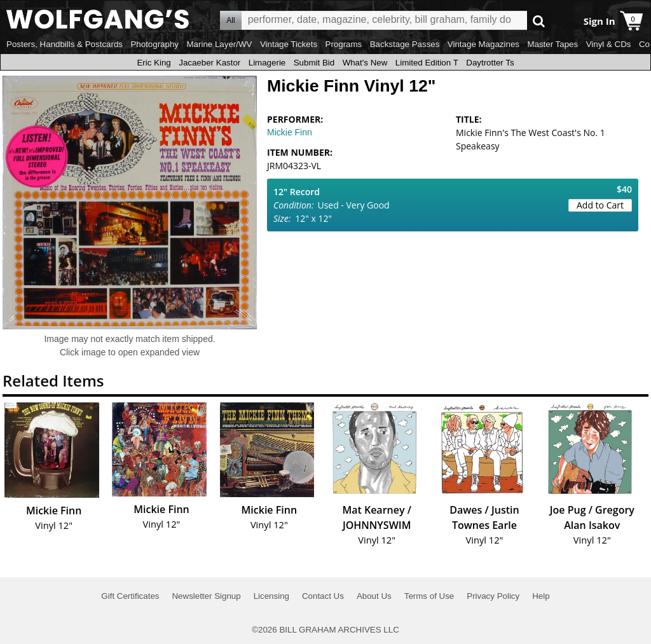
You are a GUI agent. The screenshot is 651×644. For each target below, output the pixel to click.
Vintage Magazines (483, 44)
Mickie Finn (290, 132)
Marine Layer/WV (219, 44)
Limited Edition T (427, 63)
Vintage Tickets (289, 44)
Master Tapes (552, 44)
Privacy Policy (493, 596)
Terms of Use (429, 596)
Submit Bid (314, 63)
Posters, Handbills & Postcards (65, 44)
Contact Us (323, 596)
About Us (374, 596)
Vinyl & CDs (609, 44)
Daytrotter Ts (490, 63)
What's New (365, 63)
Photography (154, 44)
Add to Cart (600, 205)
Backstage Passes (405, 44)
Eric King (154, 63)
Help (541, 596)
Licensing (271, 596)
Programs (344, 44)
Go (539, 21)
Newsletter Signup (206, 596)
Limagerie (267, 63)
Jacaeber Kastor (209, 63)
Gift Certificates (130, 596)
